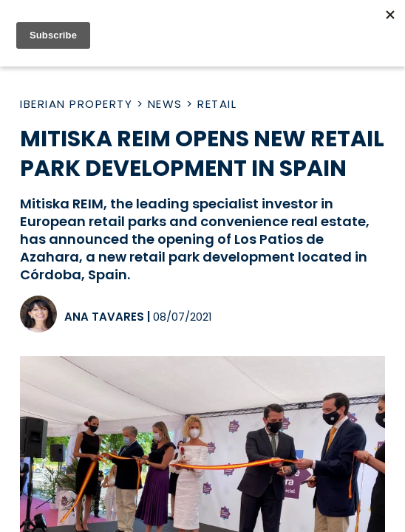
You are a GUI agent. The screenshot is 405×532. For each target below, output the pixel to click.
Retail (217, 104)
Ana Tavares (104, 317)
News (165, 104)
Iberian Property (76, 104)
